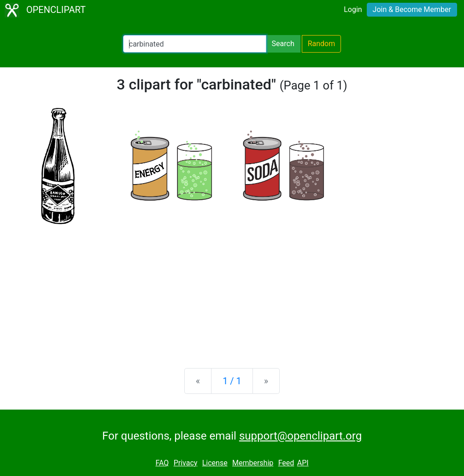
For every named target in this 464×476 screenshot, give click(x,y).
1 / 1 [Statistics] (232, 381)
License (215, 463)
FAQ (162, 463)
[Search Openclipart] (195, 44)
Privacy (186, 463)
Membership (253, 463)
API (303, 463)
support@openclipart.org (300, 436)
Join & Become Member (412, 9)
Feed (286, 463)
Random (322, 44)
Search (283, 44)
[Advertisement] (232, 289)
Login (353, 9)
